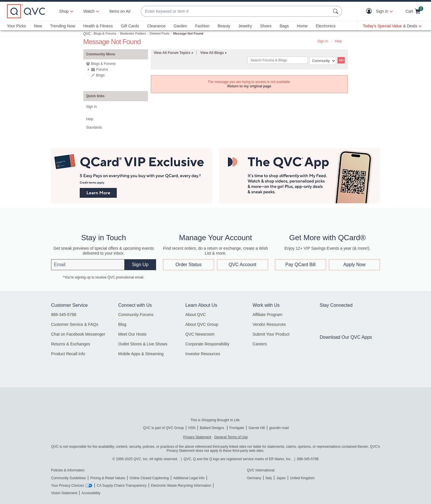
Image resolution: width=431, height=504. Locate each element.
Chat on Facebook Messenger (78, 334)
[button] (370, 11)
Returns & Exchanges (71, 344)
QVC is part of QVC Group (163, 428)
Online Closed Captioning (149, 478)
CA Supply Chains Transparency (122, 486)
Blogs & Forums (105, 33)
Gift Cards (130, 26)
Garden (180, 26)
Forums (102, 69)
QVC (87, 34)
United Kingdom (302, 478)
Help (339, 41)
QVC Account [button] (242, 265)
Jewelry (245, 26)
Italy (269, 478)
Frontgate (237, 428)
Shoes (266, 26)
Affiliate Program (267, 315)
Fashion (203, 26)
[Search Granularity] (323, 61)
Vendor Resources (269, 324)
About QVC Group (202, 324)
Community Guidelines (69, 478)
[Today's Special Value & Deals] (392, 26)
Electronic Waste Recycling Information (181, 486)
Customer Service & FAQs (75, 324)
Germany (254, 478)
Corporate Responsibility (208, 344)
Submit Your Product (271, 334)
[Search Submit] (336, 11)
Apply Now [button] (354, 265)
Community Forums (136, 315)
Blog (122, 324)
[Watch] (89, 11)
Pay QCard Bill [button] (300, 265)
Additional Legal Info (189, 478)
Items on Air (120, 11)
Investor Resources (203, 354)
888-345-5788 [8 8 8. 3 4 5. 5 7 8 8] (308, 459)
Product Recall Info (68, 354)
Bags (284, 26)
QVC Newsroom (200, 334)
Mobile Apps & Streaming (141, 354)
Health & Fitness (98, 26)
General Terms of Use (231, 437)
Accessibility (91, 493)
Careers (260, 344)
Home (302, 26)
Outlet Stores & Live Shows (143, 344)
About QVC (196, 315)
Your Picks (16, 26)
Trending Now (63, 26)
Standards (94, 127)
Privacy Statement (197, 437)
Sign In (323, 41)
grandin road (279, 428)
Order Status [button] (189, 265)
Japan (281, 478)
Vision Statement (64, 493)
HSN (192, 428)
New (38, 26)
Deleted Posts (160, 33)
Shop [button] (64, 11)
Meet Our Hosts (132, 334)
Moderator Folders (133, 33)
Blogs (100, 75)
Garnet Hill (257, 428)
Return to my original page (249, 86)
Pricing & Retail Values (108, 478)
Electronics (325, 26)
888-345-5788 (64, 315)
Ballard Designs (212, 428)
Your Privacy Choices (68, 486)
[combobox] (236, 11)
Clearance (156, 26)
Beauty (224, 26)
